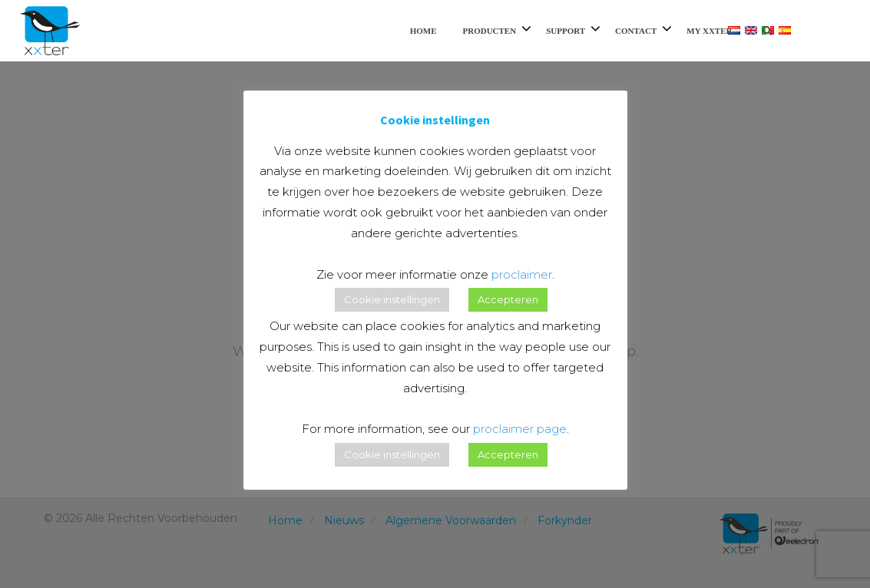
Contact (636, 31)
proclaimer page (520, 429)
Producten (489, 31)
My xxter (709, 31)
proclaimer (522, 274)
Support (566, 31)
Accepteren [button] (508, 299)
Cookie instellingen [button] (392, 299)
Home (423, 31)
